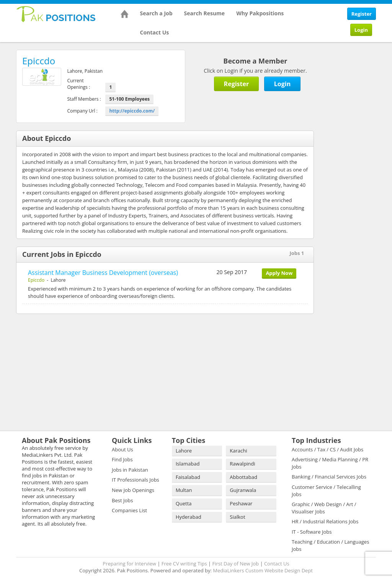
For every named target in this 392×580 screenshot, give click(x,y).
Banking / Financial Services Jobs (329, 477)
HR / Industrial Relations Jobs (325, 521)
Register (362, 14)
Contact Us (155, 32)
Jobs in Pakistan (130, 470)
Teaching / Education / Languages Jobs (330, 545)
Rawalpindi (242, 464)
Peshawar (241, 503)
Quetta (184, 503)
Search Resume (205, 13)
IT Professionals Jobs (136, 480)
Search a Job (156, 13)
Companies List (129, 510)
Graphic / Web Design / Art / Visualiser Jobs (324, 508)
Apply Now (279, 273)
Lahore (184, 451)
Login (361, 30)
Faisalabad (188, 477)
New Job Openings (133, 490)
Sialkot (237, 517)
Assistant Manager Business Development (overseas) (103, 273)
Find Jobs (122, 459)
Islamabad (188, 464)
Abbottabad (243, 477)
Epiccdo (36, 280)
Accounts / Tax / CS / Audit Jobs (327, 449)
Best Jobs (122, 500)
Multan (184, 490)
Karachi (238, 451)
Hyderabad (189, 517)
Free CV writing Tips (184, 564)
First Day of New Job (236, 564)
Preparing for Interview (129, 564)
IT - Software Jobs (312, 532)
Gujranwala (243, 490)
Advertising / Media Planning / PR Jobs (330, 463)
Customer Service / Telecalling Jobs (326, 491)
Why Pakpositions (260, 13)
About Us (122, 449)
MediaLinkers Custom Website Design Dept (263, 570)
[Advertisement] (359, 165)
